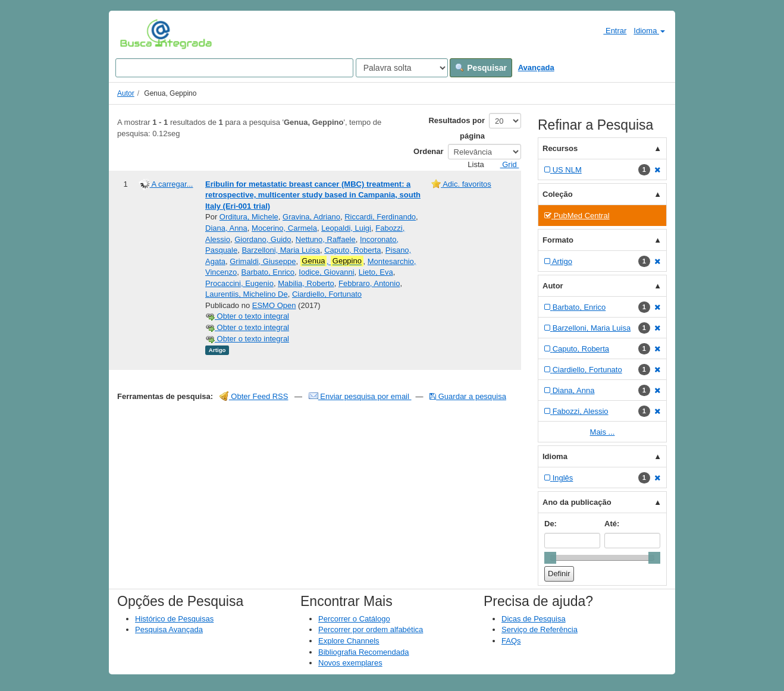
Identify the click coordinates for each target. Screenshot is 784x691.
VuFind (138, 34)
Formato (558, 240)
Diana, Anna (226, 228)
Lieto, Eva (376, 272)
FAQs (511, 641)
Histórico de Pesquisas (174, 619)
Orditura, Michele (249, 217)
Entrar (610, 30)
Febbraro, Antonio (369, 283)
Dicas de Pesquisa (534, 619)
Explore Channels (349, 641)
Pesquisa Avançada (169, 629)
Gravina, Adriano (311, 217)
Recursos (560, 148)
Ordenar (429, 151)
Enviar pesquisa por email (360, 396)
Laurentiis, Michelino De (247, 294)
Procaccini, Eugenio (239, 283)
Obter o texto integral (247, 316)
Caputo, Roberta (352, 250)
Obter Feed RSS (254, 396)
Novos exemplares (350, 663)
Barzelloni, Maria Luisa (281, 250)
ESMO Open (274, 305)
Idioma (649, 31)
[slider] (550, 558)
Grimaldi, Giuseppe (263, 261)
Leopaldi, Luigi (346, 228)
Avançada (536, 67)
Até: (612, 524)
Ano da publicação (577, 502)
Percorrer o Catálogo (354, 619)
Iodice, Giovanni (326, 272)
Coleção (558, 194)
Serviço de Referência (540, 629)
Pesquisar (481, 68)
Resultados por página (457, 128)
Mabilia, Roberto (306, 283)
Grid (505, 164)
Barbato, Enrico (268, 272)
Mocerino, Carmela (284, 228)
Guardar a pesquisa (468, 396)
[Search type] (402, 68)
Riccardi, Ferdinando (380, 217)
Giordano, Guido (263, 239)
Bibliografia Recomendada (363, 652)
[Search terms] (234, 68)
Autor (126, 93)
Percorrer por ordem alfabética (371, 629)
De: (551, 524)
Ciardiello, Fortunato (327, 294)
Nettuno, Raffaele (326, 239)
